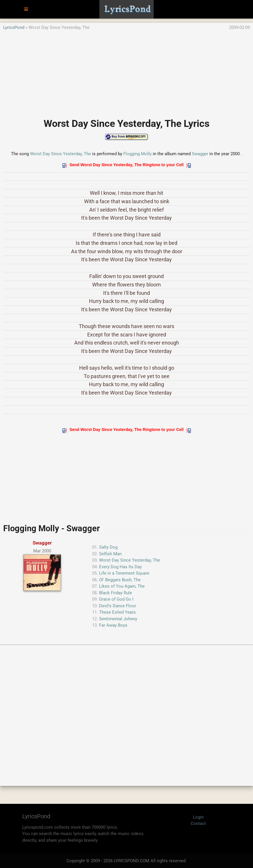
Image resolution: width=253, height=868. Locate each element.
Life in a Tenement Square (124, 573)
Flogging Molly (137, 154)
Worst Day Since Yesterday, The (61, 154)
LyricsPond (14, 27)
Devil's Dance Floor (118, 606)
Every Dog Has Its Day (120, 567)
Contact (198, 823)
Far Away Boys (113, 625)
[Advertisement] (127, 71)
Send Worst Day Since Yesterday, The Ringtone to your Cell (127, 165)
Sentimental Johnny (118, 619)
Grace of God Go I (116, 599)
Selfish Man (110, 554)
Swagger (200, 154)
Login (198, 817)
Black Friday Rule (116, 593)
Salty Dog (108, 547)
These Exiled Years (117, 612)
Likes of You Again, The (122, 586)
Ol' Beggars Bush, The (120, 580)
